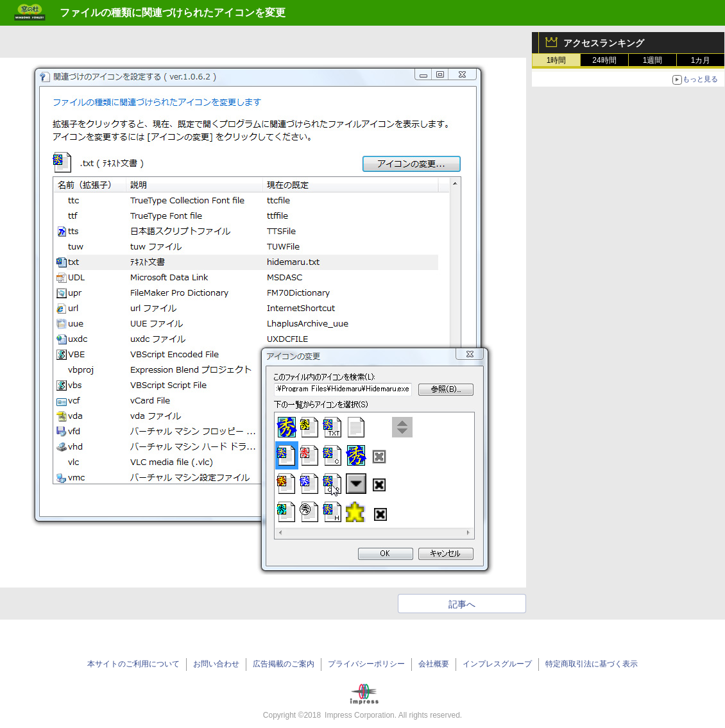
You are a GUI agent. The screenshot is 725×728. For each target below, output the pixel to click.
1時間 (557, 60)
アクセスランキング (604, 43)
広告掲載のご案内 (284, 664)
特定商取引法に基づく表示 (592, 664)
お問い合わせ (216, 664)
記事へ (462, 604)
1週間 (653, 60)
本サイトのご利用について (133, 664)
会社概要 (434, 664)
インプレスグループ (497, 664)
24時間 (604, 60)
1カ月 (701, 60)
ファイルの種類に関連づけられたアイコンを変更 (173, 13)
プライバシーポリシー (366, 664)
